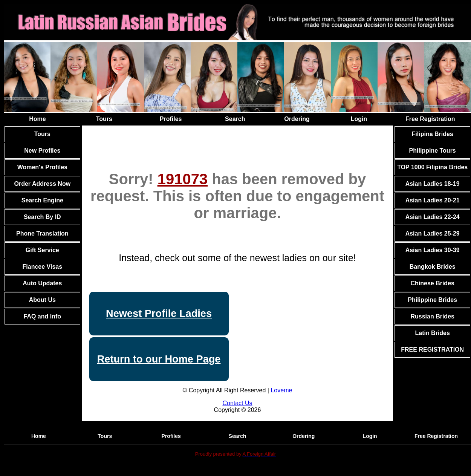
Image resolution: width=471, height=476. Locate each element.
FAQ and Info (43, 316)
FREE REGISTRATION (432, 350)
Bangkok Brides (433, 267)
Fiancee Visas (43, 267)
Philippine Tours (433, 151)
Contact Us (237, 403)
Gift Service (42, 250)
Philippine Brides (432, 300)
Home (37, 119)
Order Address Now (42, 184)
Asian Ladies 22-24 (433, 217)
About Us (42, 300)
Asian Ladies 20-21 (433, 200)
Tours (104, 119)
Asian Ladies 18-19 (433, 184)
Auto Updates (42, 283)
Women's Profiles (42, 167)
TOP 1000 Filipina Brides (432, 167)
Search (235, 119)
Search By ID (42, 217)
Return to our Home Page (159, 359)
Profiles (171, 119)
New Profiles (42, 151)
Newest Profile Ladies (159, 313)
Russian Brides (432, 316)
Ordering (297, 119)
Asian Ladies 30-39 (433, 250)
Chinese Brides (432, 283)
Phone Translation (42, 233)
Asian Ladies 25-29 (433, 233)
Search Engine (42, 200)
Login (359, 119)
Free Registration (430, 119)
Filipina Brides (433, 134)
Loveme (281, 390)
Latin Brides (432, 333)
